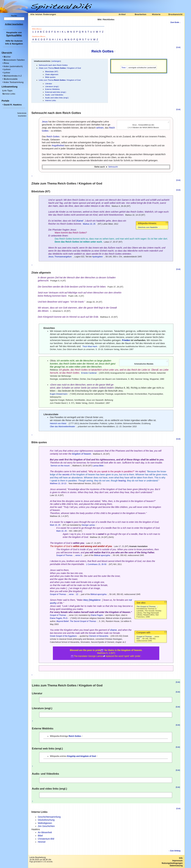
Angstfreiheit (58, 145)
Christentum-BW (46, 839)
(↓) (167, 222)
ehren (7, 69)
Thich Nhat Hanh (90, 346)
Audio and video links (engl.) (57, 98)
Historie (156, 14)
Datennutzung (176, 866)
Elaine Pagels (97, 615)
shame (113, 630)
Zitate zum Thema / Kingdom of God (60, 68)
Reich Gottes (103, 51)
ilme (6, 63)
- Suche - (14, 16)
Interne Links (51, 100)
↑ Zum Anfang (175, 851)
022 (138, 639)
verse (71, 594)
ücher (7, 57)
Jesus (45, 122)
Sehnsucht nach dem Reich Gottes (53, 65)
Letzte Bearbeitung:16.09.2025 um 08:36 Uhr (40, 859)
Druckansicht (175, 14)
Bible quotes (50, 77)
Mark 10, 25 (55, 525)
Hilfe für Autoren (14, 41)
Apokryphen (97, 257)
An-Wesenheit (45, 832)
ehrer (7, 73)
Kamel (80, 221)
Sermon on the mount (60, 466)
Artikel (122, 14)
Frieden (126, 340)
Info (181, 858)
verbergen (56, 61)
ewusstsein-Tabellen (14, 60)
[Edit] (178, 47)
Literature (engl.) (52, 86)
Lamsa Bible (98, 466)
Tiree (124, 67)
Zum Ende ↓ (175, 22)
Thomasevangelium (63, 257)
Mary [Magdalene (92, 600)
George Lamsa (88, 525)
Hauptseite (12, 32)
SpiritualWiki (14, 35)
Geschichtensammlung (49, 817)
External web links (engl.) (56, 92)
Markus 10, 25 (89, 224)
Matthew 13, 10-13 (58, 483)
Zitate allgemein (52, 74)
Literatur (49, 83)
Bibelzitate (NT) (52, 71)
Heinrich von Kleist (58, 423)
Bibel (40, 836)
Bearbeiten (141, 14)
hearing (122, 481)
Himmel (42, 842)
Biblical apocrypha (102, 555)
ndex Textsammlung (14, 82)
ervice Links (9, 94)
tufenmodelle (11, 79)
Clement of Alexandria (99, 636)
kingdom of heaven (82, 454)
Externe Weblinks (52, 89)
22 (77, 594)
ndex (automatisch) (13, 66)
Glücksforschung (46, 820)
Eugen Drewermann (59, 394)
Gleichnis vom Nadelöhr (148, 227)
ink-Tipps (7, 91)
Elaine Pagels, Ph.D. (59, 618)
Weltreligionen (45, 823)
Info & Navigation (14, 44)
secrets (66, 475)
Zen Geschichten (46, 826)
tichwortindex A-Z (13, 76)
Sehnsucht (113, 167)
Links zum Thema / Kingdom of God (60, 80)
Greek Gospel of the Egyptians (63, 636)
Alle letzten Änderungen (43, 14)
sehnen (100, 128)
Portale (5, 101)
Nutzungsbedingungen (172, 863)
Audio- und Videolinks (54, 95)
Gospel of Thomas (64, 555)
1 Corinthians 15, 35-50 (96, 564)
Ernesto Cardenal (89, 373)
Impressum (177, 861)
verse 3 (79, 555)
